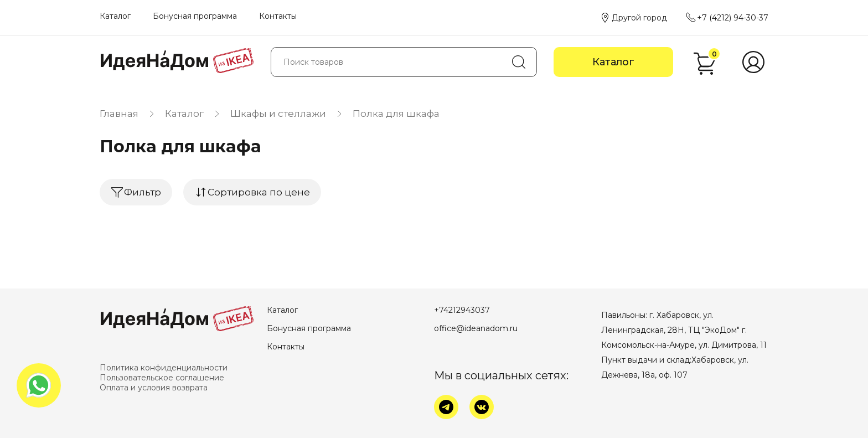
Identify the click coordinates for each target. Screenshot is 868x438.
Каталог (115, 16)
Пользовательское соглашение (162, 378)
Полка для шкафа (396, 114)
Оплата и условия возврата (154, 388)
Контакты (278, 16)
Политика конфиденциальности (164, 368)
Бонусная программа (195, 16)
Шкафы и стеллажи (278, 114)
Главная (119, 114)
